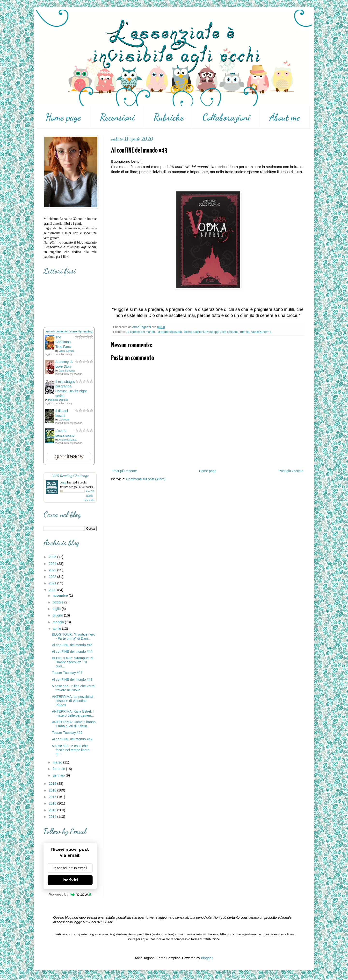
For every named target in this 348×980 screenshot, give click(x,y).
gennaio (59, 775)
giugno (58, 615)
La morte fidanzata (169, 332)
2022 (53, 577)
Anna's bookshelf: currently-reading (69, 331)
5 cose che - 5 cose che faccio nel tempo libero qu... (71, 750)
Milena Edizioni (194, 332)
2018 (53, 790)
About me (285, 117)
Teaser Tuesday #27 (67, 673)
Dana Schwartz (67, 371)
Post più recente (125, 471)
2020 (53, 590)
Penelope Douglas (58, 400)
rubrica (245, 332)
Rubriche (169, 117)
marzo (58, 762)
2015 (53, 810)
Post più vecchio (291, 471)
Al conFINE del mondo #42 (72, 739)
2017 (53, 797)
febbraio (59, 769)
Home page (63, 117)
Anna (63, 483)
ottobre (58, 602)
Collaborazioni (226, 117)
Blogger (207, 958)
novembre (61, 595)
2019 (53, 784)
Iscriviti (70, 880)
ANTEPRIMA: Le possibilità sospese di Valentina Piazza (72, 701)
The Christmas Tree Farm (63, 342)
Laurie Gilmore (66, 351)
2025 (53, 557)
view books (89, 500)
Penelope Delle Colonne (222, 332)
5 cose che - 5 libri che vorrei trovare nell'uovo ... (74, 688)
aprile (57, 629)
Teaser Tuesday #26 (67, 733)
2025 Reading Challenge (70, 476)
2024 (53, 564)
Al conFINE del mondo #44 (72, 651)
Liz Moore (64, 420)
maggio (59, 622)
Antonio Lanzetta (68, 440)
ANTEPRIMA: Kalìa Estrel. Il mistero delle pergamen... (73, 713)
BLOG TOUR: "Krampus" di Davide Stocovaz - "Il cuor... (72, 662)
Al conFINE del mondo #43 (72, 679)
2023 (53, 570)
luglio (57, 609)
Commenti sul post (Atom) (146, 479)
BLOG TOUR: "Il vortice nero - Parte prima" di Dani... (74, 636)
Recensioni (117, 117)
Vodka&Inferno (261, 332)
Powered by (70, 894)
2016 (53, 803)
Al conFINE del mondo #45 (72, 645)
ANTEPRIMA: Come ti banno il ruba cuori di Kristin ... (74, 724)
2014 (53, 817)
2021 (53, 583)
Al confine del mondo (141, 332)
